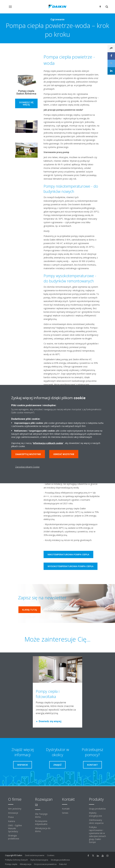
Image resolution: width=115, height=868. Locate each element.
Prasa (11, 817)
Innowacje (13, 813)
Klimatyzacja (26, 864)
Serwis (65, 813)
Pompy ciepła (11, 864)
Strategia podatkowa (14, 837)
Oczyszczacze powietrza (45, 864)
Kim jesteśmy (15, 809)
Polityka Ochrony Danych (16, 860)
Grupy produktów (97, 809)
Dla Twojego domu (41, 815)
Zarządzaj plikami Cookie (27, 467)
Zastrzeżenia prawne (35, 855)
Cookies (51, 855)
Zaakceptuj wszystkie (28, 454)
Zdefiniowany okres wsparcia (96, 822)
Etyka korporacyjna (39, 860)
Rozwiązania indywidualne (41, 823)
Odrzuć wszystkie (64, 454)
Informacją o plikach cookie (48, 443)
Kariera (12, 821)
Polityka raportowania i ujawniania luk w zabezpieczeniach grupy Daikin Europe (97, 835)
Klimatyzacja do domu (43, 830)
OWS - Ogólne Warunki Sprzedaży (15, 828)
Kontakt (66, 809)
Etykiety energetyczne (95, 814)
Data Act (63, 864)
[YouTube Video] (26, 57)
